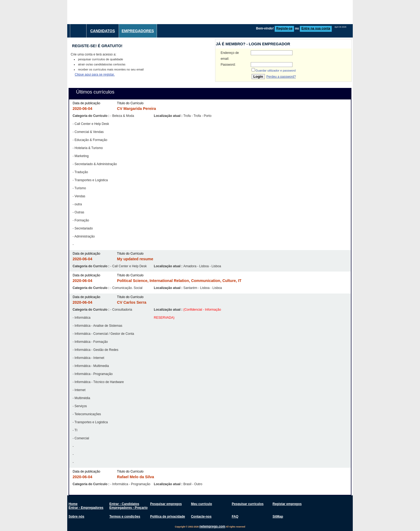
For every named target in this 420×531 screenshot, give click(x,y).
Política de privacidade (168, 517)
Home (73, 504)
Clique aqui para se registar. (95, 75)
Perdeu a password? (281, 77)
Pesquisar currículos (248, 504)
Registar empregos (287, 504)
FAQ (235, 517)
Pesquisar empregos (166, 504)
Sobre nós (76, 517)
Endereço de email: (230, 56)
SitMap (278, 517)
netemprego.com (212, 526)
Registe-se (284, 28)
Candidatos (103, 31)
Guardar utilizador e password (276, 70)
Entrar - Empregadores (86, 508)
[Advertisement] (255, 12)
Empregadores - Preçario (128, 508)
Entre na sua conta (316, 28)
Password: (228, 65)
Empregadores (138, 31)
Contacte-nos (201, 517)
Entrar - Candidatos (124, 504)
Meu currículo (202, 504)
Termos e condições (125, 517)
